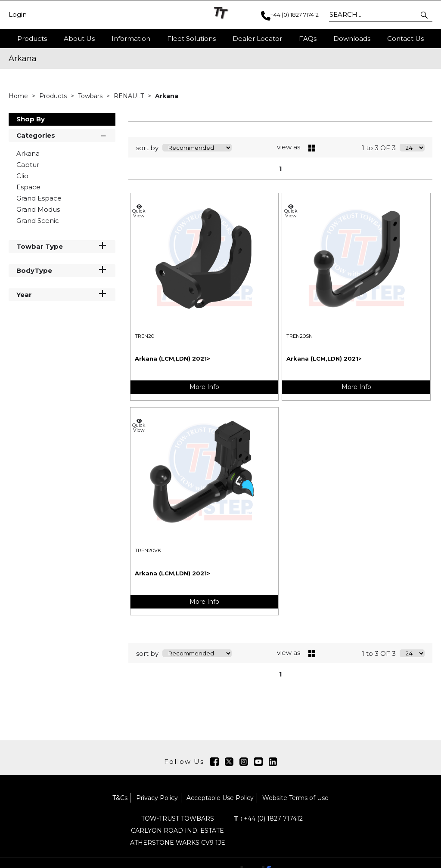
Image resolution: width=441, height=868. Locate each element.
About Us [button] (79, 39)
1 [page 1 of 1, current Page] (280, 169)
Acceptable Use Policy (220, 798)
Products (32, 39)
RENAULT (130, 96)
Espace (28, 187)
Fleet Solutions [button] (191, 39)
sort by (147, 148)
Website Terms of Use (295, 798)
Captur (28, 165)
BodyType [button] (62, 270)
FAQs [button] (308, 39)
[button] (425, 15)
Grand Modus (38, 209)
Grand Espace (39, 198)
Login (18, 15)
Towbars (91, 96)
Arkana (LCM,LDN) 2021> (172, 358)
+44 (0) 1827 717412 (268, 819)
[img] (214, 762)
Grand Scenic (38, 221)
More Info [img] (204, 387)
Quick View (139, 211)
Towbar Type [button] (62, 246)
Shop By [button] (31, 119)
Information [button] (131, 39)
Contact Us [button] (405, 39)
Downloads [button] (352, 39)
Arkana (167, 96)
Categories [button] (62, 135)
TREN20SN (300, 336)
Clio (22, 176)
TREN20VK (148, 550)
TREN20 (144, 336)
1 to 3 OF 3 (379, 148)
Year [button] (62, 294)
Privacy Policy (157, 798)
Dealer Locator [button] (257, 39)
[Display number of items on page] (412, 148)
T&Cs (120, 798)
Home (19, 96)
